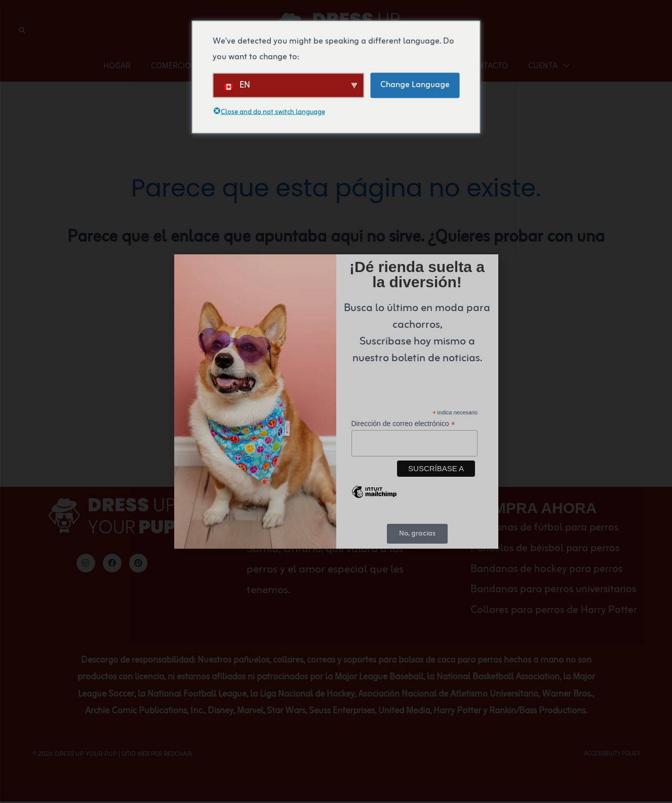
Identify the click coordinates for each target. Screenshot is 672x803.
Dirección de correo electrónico (403, 423)
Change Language (415, 85)
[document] (336, 401)
